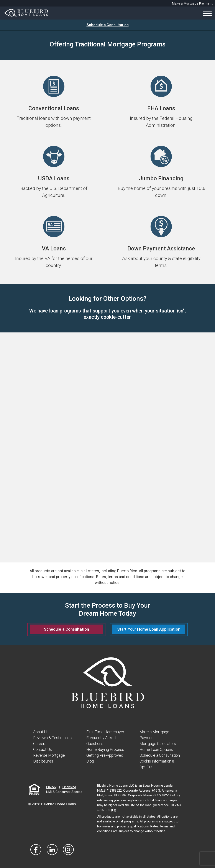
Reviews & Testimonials (53, 738)
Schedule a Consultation (108, 25)
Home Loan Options (156, 749)
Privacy (51, 787)
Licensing (69, 787)
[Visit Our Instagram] (68, 850)
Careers (40, 744)
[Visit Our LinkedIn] (52, 850)
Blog (90, 761)
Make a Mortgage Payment (192, 3)
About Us (41, 732)
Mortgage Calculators (158, 744)
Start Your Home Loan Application (149, 629)
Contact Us (43, 749)
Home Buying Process (105, 749)
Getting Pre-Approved (105, 755)
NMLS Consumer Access (64, 792)
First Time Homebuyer (105, 732)
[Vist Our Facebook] (36, 850)
